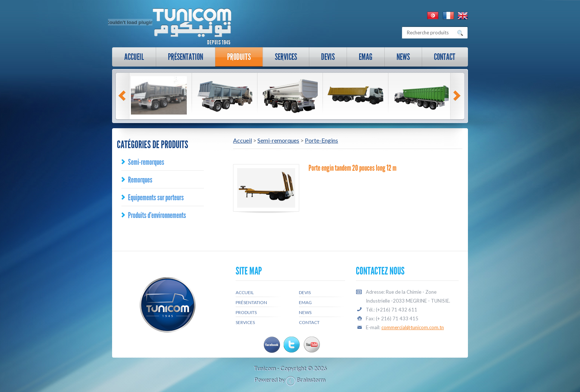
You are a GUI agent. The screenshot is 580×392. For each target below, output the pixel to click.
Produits (239, 57)
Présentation (182, 59)
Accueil (134, 57)
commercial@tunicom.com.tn (413, 327)
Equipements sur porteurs (156, 197)
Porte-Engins (321, 140)
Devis (328, 57)
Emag (366, 57)
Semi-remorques (146, 162)
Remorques (140, 180)
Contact (445, 57)
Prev (123, 96)
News (403, 57)
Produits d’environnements (157, 215)
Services (283, 59)
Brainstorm (311, 380)
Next (458, 96)
